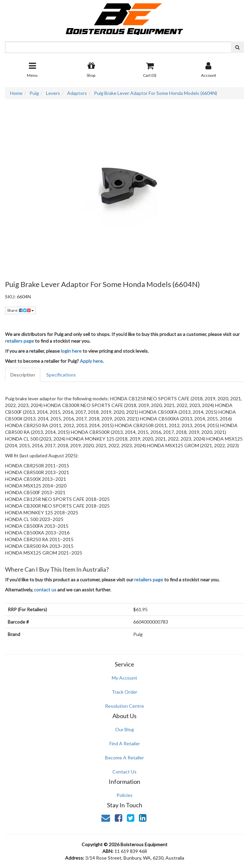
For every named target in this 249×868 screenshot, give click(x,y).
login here (71, 351)
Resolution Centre (125, 706)
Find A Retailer (125, 743)
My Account (125, 678)
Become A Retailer (125, 758)
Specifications (61, 375)
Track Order (125, 692)
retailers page (19, 341)
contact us (45, 590)
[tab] (23, 375)
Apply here (91, 361)
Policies (125, 795)
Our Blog (125, 729)
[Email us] (106, 818)
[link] (118, 818)
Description (23, 375)
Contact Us (125, 772)
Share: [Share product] (20, 310)
